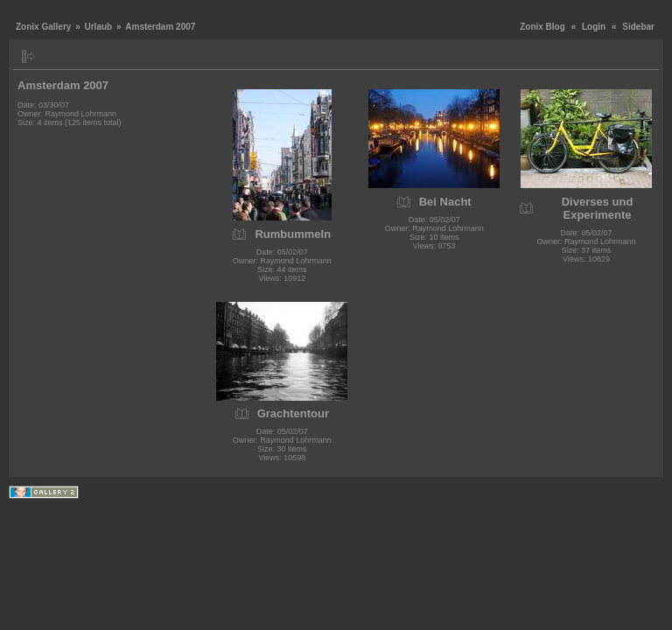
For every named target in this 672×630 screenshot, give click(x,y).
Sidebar (638, 27)
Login (594, 27)
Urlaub (98, 27)
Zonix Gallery (43, 27)
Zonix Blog (542, 27)
